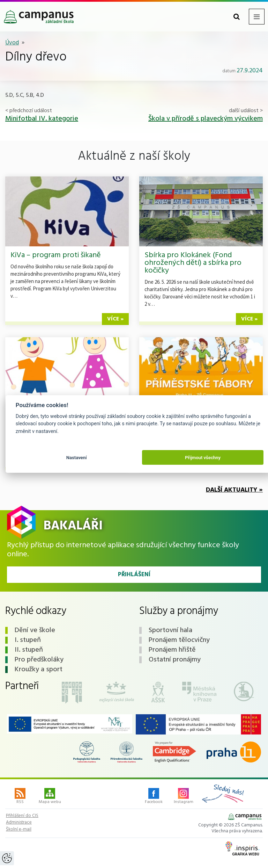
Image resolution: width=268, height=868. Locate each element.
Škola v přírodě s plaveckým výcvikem (206, 119)
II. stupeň (29, 650)
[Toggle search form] (237, 17)
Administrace (19, 823)
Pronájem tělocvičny (179, 640)
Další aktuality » (234, 490)
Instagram (184, 797)
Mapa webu (50, 797)
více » (115, 319)
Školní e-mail (19, 830)
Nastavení (77, 458)
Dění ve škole (35, 630)
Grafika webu (242, 849)
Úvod (12, 43)
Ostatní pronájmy (175, 660)
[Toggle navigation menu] (257, 17)
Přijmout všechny (203, 458)
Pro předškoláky (39, 660)
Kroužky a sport (39, 670)
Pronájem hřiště (172, 650)
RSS (20, 797)
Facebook (154, 797)
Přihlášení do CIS (22, 816)
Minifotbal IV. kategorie (42, 119)
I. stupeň (28, 640)
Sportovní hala (170, 630)
